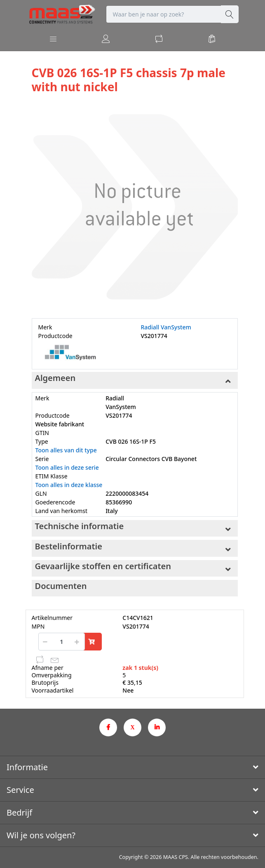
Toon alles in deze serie (67, 467)
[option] (135, 207)
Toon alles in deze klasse (69, 485)
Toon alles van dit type (66, 450)
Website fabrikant (60, 424)
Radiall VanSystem (166, 327)
